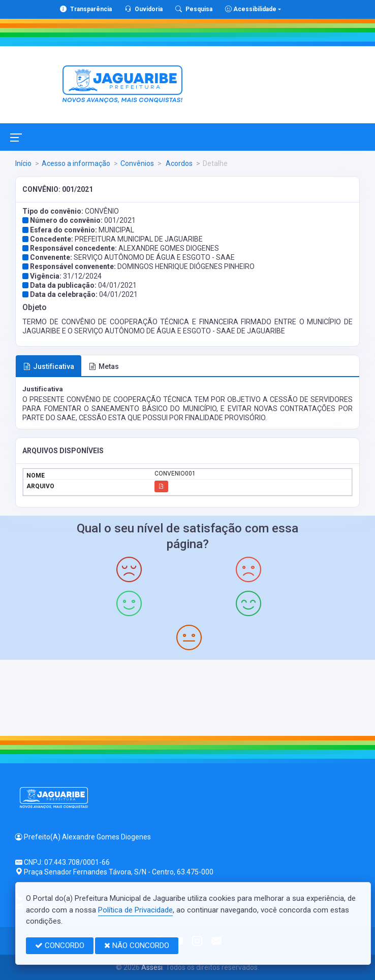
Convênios (137, 163)
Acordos (178, 163)
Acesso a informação (76, 163)
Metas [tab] (104, 366)
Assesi (152, 967)
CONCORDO (60, 945)
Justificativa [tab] (49, 366)
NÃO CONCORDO (137, 945)
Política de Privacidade (135, 910)
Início (23, 163)
